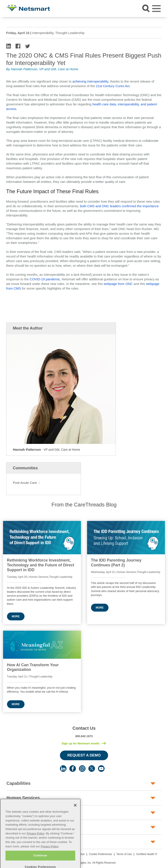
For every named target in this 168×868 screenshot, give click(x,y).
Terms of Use (124, 854)
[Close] (75, 812)
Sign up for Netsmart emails (81, 743)
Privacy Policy (36, 840)
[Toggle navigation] (156, 9)
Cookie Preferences (101, 854)
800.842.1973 (84, 736)
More (16, 616)
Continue (40, 862)
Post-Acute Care (25, 483)
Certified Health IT (147, 854)
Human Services (23, 798)
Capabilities (19, 783)
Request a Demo (84, 755)
